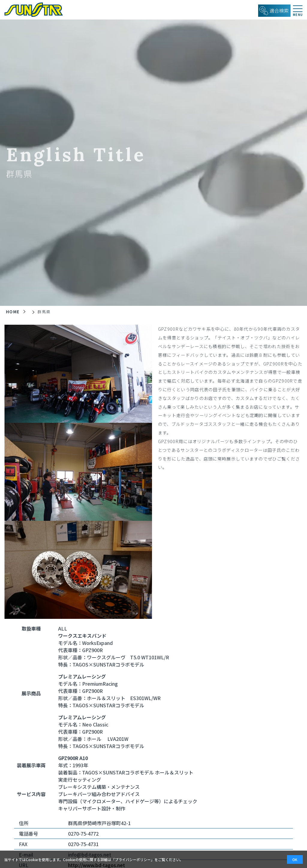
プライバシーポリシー (133, 859)
